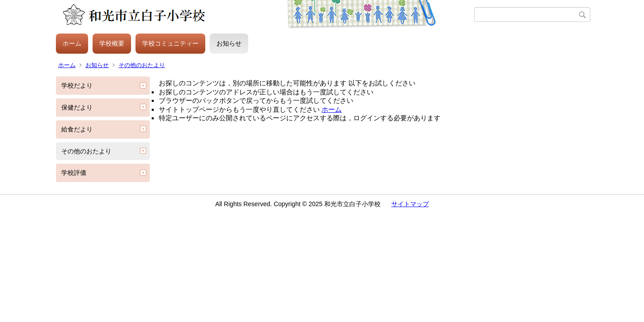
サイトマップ (410, 204)
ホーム (72, 43)
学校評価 (74, 173)
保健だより (77, 107)
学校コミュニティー (170, 43)
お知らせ (229, 43)
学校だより (77, 85)
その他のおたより (142, 65)
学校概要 (112, 43)
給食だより (77, 129)
